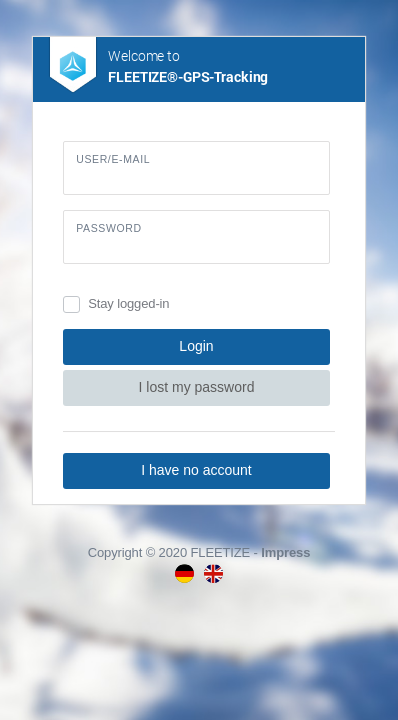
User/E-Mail (113, 159)
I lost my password (197, 387)
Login (196, 346)
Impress (285, 552)
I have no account (196, 470)
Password (109, 228)
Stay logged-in (128, 303)
